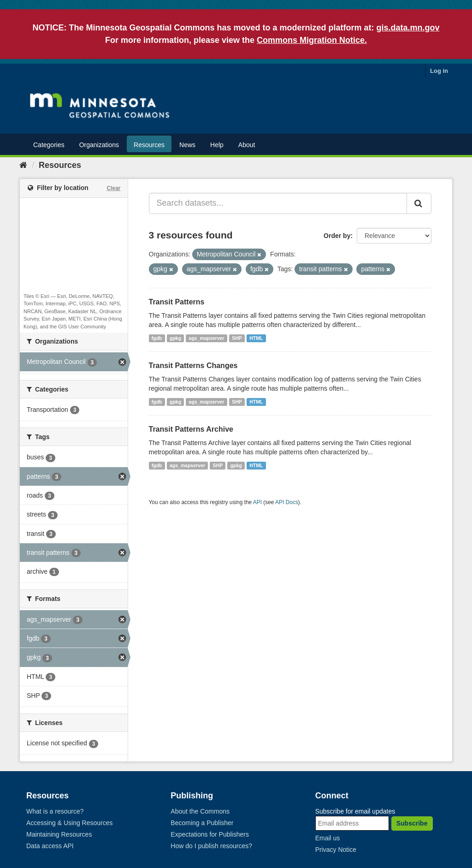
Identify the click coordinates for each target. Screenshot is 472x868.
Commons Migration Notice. (312, 40)
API (257, 502)
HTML (256, 338)
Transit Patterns (177, 302)
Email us (328, 838)
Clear (113, 188)
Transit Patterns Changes (193, 366)
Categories (49, 145)
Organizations (99, 145)
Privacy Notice (336, 850)
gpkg (175, 338)
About (247, 145)
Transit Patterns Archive (191, 429)
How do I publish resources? (211, 846)
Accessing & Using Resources (70, 823)
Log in (439, 71)
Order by (337, 236)
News (187, 145)
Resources (149, 145)
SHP (237, 338)
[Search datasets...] (278, 203)
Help (217, 145)
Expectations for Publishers (210, 834)
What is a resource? (55, 811)
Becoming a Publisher (202, 823)
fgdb (157, 338)
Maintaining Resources (59, 834)
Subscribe (412, 823)
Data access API (50, 846)
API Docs (287, 502)
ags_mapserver (207, 338)
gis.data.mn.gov (408, 28)
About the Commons (200, 811)
